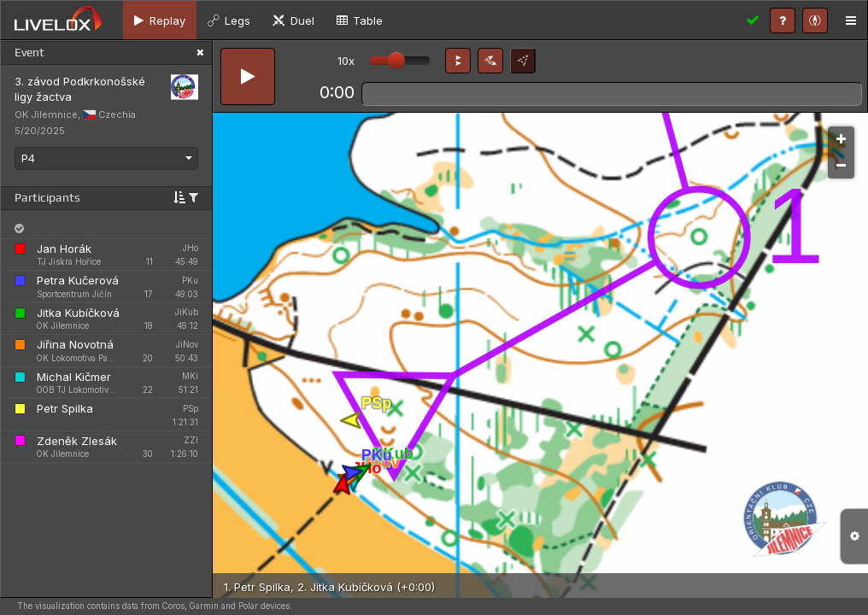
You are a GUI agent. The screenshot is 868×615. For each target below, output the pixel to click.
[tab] (160, 20)
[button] (458, 61)
